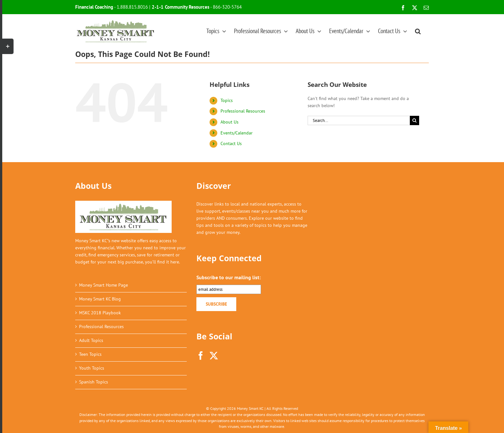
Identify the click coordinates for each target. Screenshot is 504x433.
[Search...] (359, 120)
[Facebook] (201, 355)
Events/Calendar (237, 133)
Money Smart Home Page (104, 285)
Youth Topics (92, 368)
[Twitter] (214, 355)
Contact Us (231, 143)
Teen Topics (90, 354)
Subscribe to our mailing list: (229, 277)
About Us (230, 122)
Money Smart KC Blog (100, 299)
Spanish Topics (94, 382)
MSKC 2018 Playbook (100, 313)
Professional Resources (243, 111)
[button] (418, 31)
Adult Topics (91, 340)
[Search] (414, 120)
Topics (227, 100)
